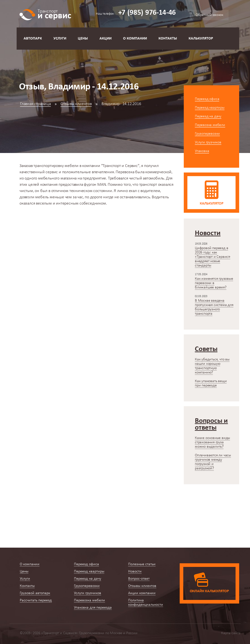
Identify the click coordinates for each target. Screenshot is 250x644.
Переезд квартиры (210, 108)
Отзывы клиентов (76, 104)
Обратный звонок (209, 15)
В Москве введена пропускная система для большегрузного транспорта (214, 307)
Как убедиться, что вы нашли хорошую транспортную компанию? (212, 366)
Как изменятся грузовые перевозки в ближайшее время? (214, 283)
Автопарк (33, 39)
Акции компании (142, 593)
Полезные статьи (142, 564)
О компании (135, 39)
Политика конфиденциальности (146, 603)
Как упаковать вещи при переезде (211, 383)
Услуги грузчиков (208, 142)
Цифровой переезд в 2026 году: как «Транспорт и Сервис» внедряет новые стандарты (213, 257)
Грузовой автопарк (35, 593)
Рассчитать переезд (36, 600)
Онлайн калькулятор (209, 591)
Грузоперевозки (207, 134)
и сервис (54, 14)
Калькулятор (201, 39)
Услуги (60, 39)
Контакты (168, 39)
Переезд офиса (207, 99)
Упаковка (202, 151)
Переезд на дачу (208, 116)
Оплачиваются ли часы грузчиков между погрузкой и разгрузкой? (213, 462)
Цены (83, 39)
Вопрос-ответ (139, 579)
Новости (135, 571)
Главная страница (35, 104)
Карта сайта (231, 633)
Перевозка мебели (210, 125)
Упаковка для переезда (93, 608)
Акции (105, 39)
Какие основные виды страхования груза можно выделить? (212, 442)
